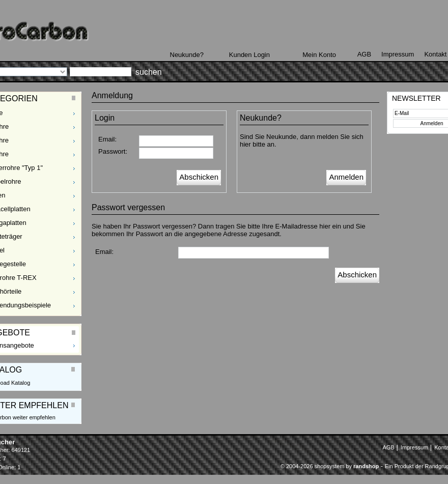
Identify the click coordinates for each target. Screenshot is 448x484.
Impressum (398, 54)
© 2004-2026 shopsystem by (330, 466)
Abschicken (199, 177)
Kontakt (435, 54)
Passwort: (113, 151)
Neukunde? (187, 55)
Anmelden (346, 177)
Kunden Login (249, 55)
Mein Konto (319, 55)
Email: (107, 139)
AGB (364, 54)
